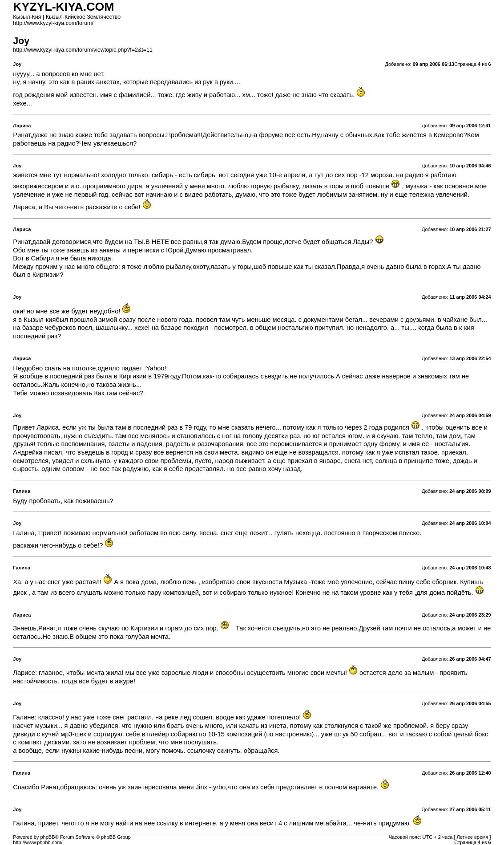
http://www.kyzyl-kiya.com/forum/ (53, 23)
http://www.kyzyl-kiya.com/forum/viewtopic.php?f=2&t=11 (83, 50)
